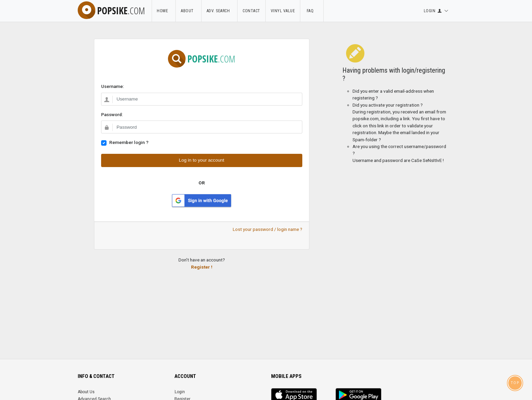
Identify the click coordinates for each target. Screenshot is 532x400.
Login (180, 392)
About (188, 11)
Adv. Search (220, 11)
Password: (112, 114)
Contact (251, 11)
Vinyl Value (283, 11)
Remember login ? (129, 142)
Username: (112, 86)
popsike (111, 11)
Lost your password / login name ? (268, 229)
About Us (86, 392)
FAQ (312, 11)
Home (164, 11)
